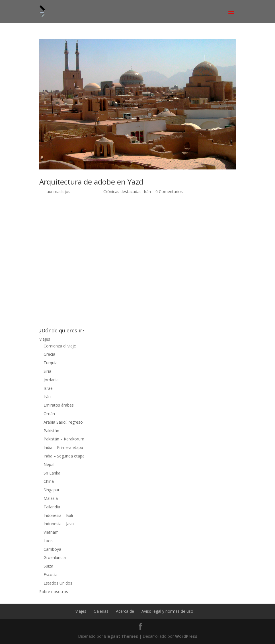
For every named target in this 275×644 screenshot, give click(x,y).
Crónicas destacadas (122, 191)
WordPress (186, 636)
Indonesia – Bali (58, 515)
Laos (48, 541)
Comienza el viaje (60, 346)
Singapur (52, 490)
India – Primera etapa (63, 447)
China (49, 481)
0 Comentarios (169, 191)
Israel (49, 388)
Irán (147, 191)
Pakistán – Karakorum (64, 439)
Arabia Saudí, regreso (63, 422)
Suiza (48, 566)
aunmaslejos (59, 191)
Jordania (51, 380)
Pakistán (51, 431)
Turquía (51, 363)
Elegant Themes (121, 636)
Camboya (52, 549)
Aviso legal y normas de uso (167, 611)
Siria (47, 371)
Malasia (51, 498)
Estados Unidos (58, 583)
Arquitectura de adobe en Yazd (91, 182)
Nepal (49, 464)
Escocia (51, 574)
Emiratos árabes (59, 405)
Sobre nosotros (54, 592)
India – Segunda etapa (64, 456)
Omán (49, 414)
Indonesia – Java (59, 524)
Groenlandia (55, 557)
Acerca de (125, 611)
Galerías (101, 611)
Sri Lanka (52, 473)
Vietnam (51, 532)
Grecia (49, 354)
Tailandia (52, 507)
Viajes (45, 339)
